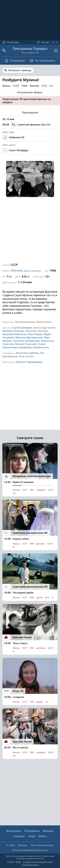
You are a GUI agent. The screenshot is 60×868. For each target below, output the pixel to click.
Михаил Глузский (26, 344)
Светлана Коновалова (26, 341)
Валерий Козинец (13, 331)
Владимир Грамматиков (34, 347)
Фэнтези (17, 270)
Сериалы (19, 836)
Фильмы (48, 831)
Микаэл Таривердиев (29, 362)
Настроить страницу (20, 70)
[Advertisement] (30, 230)
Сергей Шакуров (22, 328)
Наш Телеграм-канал (42, 845)
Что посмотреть (43, 61)
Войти (43, 836)
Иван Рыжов (35, 334)
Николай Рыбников (14, 334)
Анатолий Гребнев (27, 353)
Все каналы (14, 831)
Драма (27, 271)
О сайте (11, 845)
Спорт (32, 836)
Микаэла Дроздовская (29, 337)
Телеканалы (15, 61)
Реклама (23, 845)
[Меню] (56, 125)
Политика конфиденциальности (30, 850)
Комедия (36, 271)
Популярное (32, 831)
